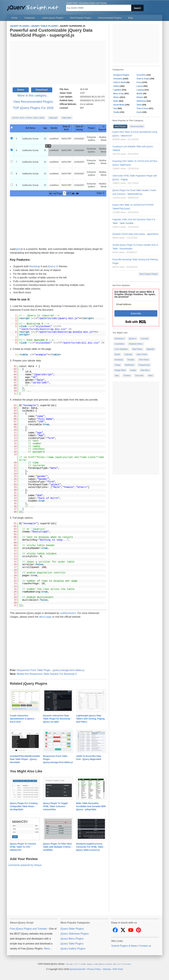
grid (18, 249)
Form (139, 82)
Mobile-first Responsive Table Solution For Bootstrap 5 (47, 674)
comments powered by (25, 865)
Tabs (117, 376)
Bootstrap (35, 266)
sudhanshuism (68, 613)
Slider (116, 101)
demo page (45, 617)
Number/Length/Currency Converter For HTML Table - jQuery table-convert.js (90, 847)
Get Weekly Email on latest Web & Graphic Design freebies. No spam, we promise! (135, 294)
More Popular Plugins (149, 274)
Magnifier (151, 349)
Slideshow (141, 101)
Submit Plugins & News (124, 946)
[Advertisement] (58, 63)
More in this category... (33, 95)
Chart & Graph (143, 79)
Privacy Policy (94, 969)
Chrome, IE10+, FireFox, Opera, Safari (28, 118)
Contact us (145, 946)
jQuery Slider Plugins (72, 929)
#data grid (53, 118)
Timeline (127, 376)
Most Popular (120, 126)
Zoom (139, 112)
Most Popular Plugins (81, 18)
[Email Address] (136, 304)
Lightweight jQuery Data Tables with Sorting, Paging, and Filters (91, 719)
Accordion (141, 75)
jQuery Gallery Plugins (73, 949)
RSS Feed (118, 969)
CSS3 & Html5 (120, 82)
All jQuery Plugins (121, 75)
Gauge (133, 370)
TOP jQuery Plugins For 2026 (33, 108)
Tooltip (116, 112)
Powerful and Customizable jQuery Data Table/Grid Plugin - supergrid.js (51, 33)
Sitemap (107, 969)
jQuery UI (53, 266)
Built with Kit (136, 322)
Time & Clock (143, 108)
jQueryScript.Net (77, 969)
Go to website (87, 104)
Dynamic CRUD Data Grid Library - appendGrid (135, 234)
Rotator (140, 97)
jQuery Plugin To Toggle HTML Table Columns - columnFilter (56, 806)
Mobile (140, 94)
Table (139, 105)
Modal (117, 354)
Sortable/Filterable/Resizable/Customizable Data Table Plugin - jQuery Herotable (32, 759)
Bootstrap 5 (120, 339)
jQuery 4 (133, 339)
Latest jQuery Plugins (53, 18)
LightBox (117, 90)
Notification (129, 365)
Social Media (119, 105)
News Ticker (142, 354)
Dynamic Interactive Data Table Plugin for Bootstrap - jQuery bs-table (57, 719)
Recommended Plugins (110, 18)
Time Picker (144, 360)
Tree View (139, 376)
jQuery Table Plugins (72, 944)
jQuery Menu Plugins (72, 939)
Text (115, 108)
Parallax (131, 360)
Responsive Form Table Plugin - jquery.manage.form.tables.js (51, 670)
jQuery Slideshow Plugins (75, 934)
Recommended (137, 126)
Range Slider (120, 370)
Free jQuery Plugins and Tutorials (34, 6)
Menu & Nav (119, 94)
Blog (131, 18)
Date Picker (137, 349)
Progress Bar (144, 365)
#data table (66, 118)
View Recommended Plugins (33, 102)
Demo (21, 90)
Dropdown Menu (136, 344)
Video (150, 376)
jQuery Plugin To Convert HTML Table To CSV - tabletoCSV (23, 847)
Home (14, 18)
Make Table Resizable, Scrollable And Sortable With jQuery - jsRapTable (91, 806)
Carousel (144, 339)
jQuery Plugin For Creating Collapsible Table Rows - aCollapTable (24, 806)
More (47, 949)
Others (116, 97)
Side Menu (145, 370)
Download (42, 90)
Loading (140, 90)
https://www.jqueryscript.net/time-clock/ (67, 457)
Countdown (120, 344)
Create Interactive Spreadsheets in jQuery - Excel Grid (23, 719)
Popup (118, 365)
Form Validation (121, 349)
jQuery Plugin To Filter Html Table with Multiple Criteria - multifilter (58, 847)
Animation (118, 79)
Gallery (117, 86)
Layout (140, 86)
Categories (30, 18)
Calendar (128, 354)
